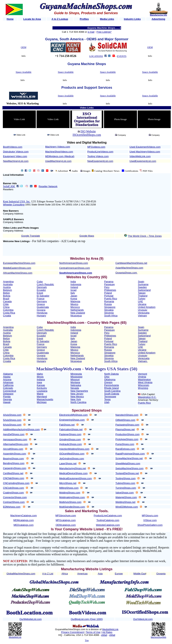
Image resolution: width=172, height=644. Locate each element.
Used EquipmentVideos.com (145, 147)
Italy (73, 293)
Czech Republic (45, 284)
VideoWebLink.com (140, 156)
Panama (109, 282)
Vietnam (142, 316)
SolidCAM (9, 186)
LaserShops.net (68, 463)
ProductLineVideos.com (100, 152)
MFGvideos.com (96, 147)
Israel (73, 290)
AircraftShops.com (13, 449)
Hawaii (7, 402)
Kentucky (42, 388)
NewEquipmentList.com (100, 161)
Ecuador (41, 290)
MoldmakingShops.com (72, 497)
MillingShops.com (69, 488)
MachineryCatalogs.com (24, 515)
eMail (104, 635)
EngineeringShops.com (72, 420)
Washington (144, 379)
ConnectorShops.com (15, 497)
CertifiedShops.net (13, 473)
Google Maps (87, 236)
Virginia (142, 377)
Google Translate (31, 236)
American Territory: (148, 400)
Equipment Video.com (15, 156)
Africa (65, 574)
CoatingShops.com (13, 493)
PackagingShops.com (127, 425)
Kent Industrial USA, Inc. (17, 202)
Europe (119, 574)
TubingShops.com (125, 483)
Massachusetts (45, 399)
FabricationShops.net (71, 429)
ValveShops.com (125, 493)
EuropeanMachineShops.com (19, 263)
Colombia (8, 310)
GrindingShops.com (70, 439)
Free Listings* (104, 32)
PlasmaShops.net (125, 429)
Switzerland (144, 290)
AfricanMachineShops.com (18, 273)
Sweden (142, 287)
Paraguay (109, 284)
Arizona (7, 379)
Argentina (8, 282)
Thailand (143, 296)
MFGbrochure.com (66, 515)
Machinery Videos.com (58, 147)
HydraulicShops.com (71, 444)
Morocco (75, 307)
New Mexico (77, 397)
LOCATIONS (96, 56)
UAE (140, 301)
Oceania (161, 574)
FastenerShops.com (70, 434)
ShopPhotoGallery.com (150, 525)
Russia (108, 304)
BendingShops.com (14, 463)
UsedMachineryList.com (58, 161)
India (73, 282)
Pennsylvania (111, 385)
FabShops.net (67, 425)
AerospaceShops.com (15, 439)
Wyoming (143, 388)
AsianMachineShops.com (129, 268)
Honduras (42, 313)
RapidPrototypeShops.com (130, 454)
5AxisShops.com (12, 420)
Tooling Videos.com (98, 156)
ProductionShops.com (127, 434)
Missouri (75, 379)
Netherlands (77, 310)
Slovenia (109, 313)
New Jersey (77, 394)
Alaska (7, 377)
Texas (107, 399)
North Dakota (111, 374)
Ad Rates (107, 632)
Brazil (6, 299)
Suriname (143, 284)
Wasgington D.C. (147, 397)
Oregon (108, 382)
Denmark (42, 287)
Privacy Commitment (73, 632)
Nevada (75, 388)
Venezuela (144, 313)
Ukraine (142, 304)
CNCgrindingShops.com (16, 483)
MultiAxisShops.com (70, 502)
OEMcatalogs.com (66, 525)
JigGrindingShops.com (72, 459)
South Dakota (112, 394)
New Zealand (78, 313)
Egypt (40, 293)
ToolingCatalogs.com (108, 520)
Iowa (39, 382)
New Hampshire (79, 391)
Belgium (7, 290)
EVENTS (122, 56)
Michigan (42, 402)
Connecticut (10, 391)
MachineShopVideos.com (59, 152)
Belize (6, 293)
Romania (109, 301)
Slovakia (109, 310)
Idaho (40, 374)
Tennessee (110, 397)
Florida (7, 397)
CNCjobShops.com (14, 488)
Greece (41, 304)
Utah (107, 402)
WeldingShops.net (125, 502)
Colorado (8, 388)
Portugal (109, 296)
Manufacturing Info (159, 15)
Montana (75, 382)
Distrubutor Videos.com (16, 152)
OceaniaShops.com (126, 273)
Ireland (74, 287)
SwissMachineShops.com (129, 468)
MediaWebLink (15, 637)
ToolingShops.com (125, 478)
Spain (141, 282)
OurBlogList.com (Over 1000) (87, 619)
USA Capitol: (148, 394)
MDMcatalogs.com (23, 520)
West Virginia (145, 382)
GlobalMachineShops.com (21, 574)
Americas (82, 574)
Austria (7, 287)
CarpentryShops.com (15, 468)
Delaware (8, 394)
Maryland (42, 397)
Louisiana (42, 391)
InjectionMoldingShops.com (74, 449)
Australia (8, 284)
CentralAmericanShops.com (75, 268)
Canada (7, 301)
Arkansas (8, 382)
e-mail (91, 32)
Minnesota (76, 374)
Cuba (40, 282)
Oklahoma (110, 379)
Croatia (7, 316)
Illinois (40, 377)
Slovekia (109, 355)
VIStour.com (150, 520)
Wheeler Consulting (14, 205)
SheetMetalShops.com (128, 463)
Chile (6, 304)
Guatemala (43, 307)
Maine (40, 394)
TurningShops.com (126, 488)
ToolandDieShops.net (127, 473)
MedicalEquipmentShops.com (76, 478)
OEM (24, 47)
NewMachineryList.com (16, 161)
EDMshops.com (12, 507)
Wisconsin (143, 385)
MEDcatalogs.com (24, 525)
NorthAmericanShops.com (74, 263)
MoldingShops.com (70, 493)
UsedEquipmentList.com (143, 161)
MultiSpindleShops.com (72, 507)
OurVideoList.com (143, 619)
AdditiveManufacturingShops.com (21, 429)
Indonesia (76, 284)
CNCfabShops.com (14, 478)
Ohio (107, 377)
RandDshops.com (125, 449)
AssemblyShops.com (14, 454)
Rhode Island (111, 388)
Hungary (41, 316)
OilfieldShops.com (125, 420)
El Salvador (43, 296)
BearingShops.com (13, 459)
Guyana (41, 310)
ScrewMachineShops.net (129, 458)
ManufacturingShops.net (73, 468)
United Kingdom (147, 307)
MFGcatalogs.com (66, 520)
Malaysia (75, 301)
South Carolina (112, 391)
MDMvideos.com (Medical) (60, 156)
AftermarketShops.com (16, 444)
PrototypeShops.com (127, 439)
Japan (74, 296)
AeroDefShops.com (14, 434)
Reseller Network (48, 186)
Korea (74, 299)
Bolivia (7, 296)
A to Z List (48, 574)
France (41, 299)
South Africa (111, 316)
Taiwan (142, 293)
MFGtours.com (150, 515)
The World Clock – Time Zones (145, 236)
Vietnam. (143, 361)
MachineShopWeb (159, 637)
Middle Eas (139, 574)
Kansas (41, 385)
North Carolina (78, 402)
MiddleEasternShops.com (17, 268)
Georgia (7, 399)
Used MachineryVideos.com (145, 152)
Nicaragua (76, 316)
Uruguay (143, 310)
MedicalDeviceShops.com (73, 473)
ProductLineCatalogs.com (108, 515)
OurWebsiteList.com (31, 619)
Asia (100, 574)
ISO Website (88, 131)
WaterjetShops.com (126, 497)
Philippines (110, 290)
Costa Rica (9, 313)
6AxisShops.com (12, 425)
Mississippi (76, 377)
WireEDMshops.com (127, 507)
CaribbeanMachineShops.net (131, 263)
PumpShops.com (125, 444)
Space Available (24, 72)
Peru (107, 287)
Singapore (110, 307)
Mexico (74, 304)
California (8, 385)
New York (76, 399)
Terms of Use (93, 632)
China (6, 307)
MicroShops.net (68, 483)
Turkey (142, 299)
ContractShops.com (14, 502)
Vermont (142, 374)
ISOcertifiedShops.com (87, 135)
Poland (108, 293)
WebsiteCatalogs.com (108, 525)
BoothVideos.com (13, 147)
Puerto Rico (111, 299)
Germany (42, 301)
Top (87, 640)
